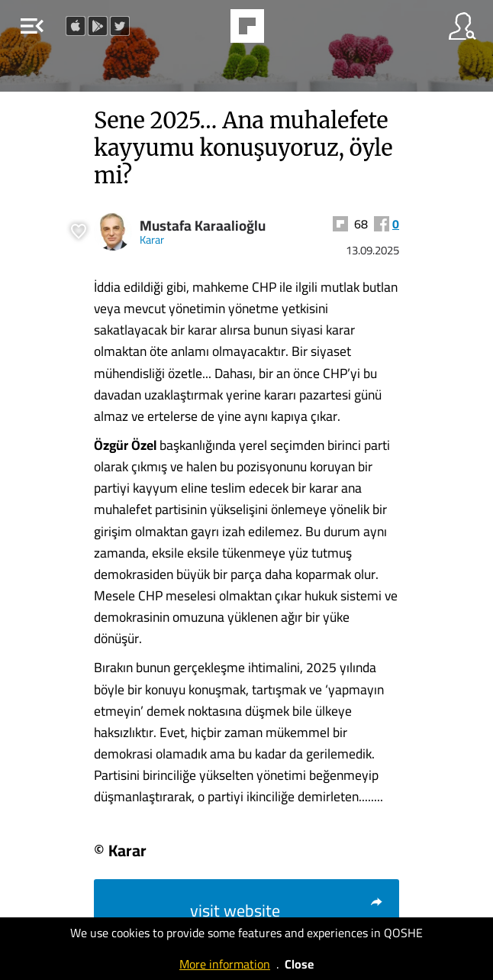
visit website (287, 910)
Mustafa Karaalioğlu (203, 226)
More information (225, 964)
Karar (152, 239)
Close (299, 964)
